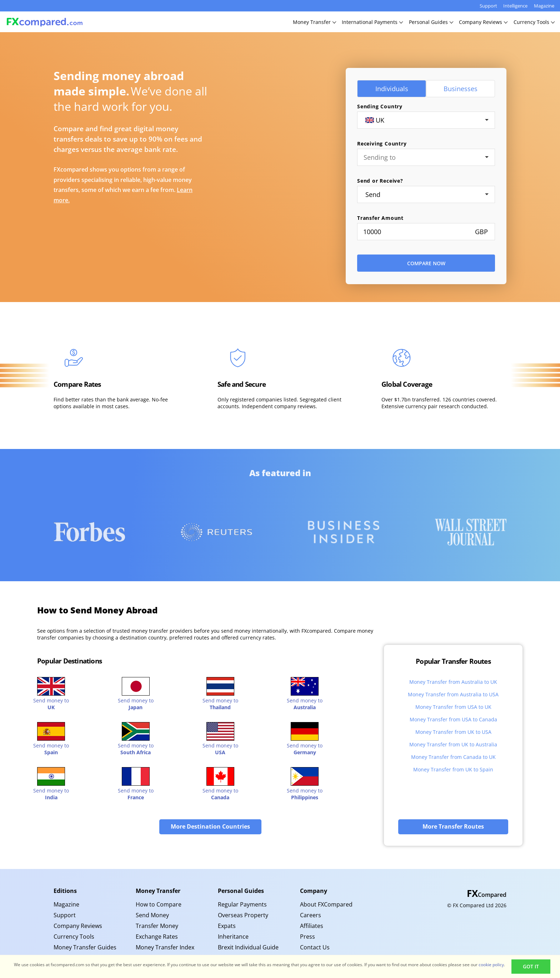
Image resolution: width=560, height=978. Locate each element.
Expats (227, 926)
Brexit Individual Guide (248, 947)
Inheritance (233, 937)
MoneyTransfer (314, 22)
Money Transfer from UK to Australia (453, 744)
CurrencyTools (534, 22)
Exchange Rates (157, 937)
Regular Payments (242, 904)
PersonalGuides (431, 22)
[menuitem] (89, 904)
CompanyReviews (483, 22)
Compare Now (426, 263)
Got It (531, 966)
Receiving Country (382, 144)
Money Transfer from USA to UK (453, 707)
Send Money (152, 915)
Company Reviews (78, 926)
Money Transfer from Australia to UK (453, 682)
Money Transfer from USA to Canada (453, 719)
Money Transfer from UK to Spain (453, 769)
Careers (311, 915)
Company (314, 891)
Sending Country (380, 106)
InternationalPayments (372, 22)
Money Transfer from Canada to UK (453, 757)
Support (488, 6)
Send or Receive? (380, 181)
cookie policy (491, 965)
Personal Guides (241, 891)
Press (307, 937)
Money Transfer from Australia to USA (453, 694)
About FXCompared (326, 904)
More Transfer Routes (453, 826)
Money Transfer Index (165, 947)
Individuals (392, 89)
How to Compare (159, 904)
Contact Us (315, 947)
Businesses (461, 89)
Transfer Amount (380, 218)
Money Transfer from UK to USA (453, 732)
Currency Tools (74, 937)
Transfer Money (157, 926)
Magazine (544, 6)
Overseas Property (243, 915)
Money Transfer (158, 891)
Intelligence (515, 6)
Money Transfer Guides (85, 947)
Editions (65, 891)
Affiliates (312, 926)
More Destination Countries (210, 826)
